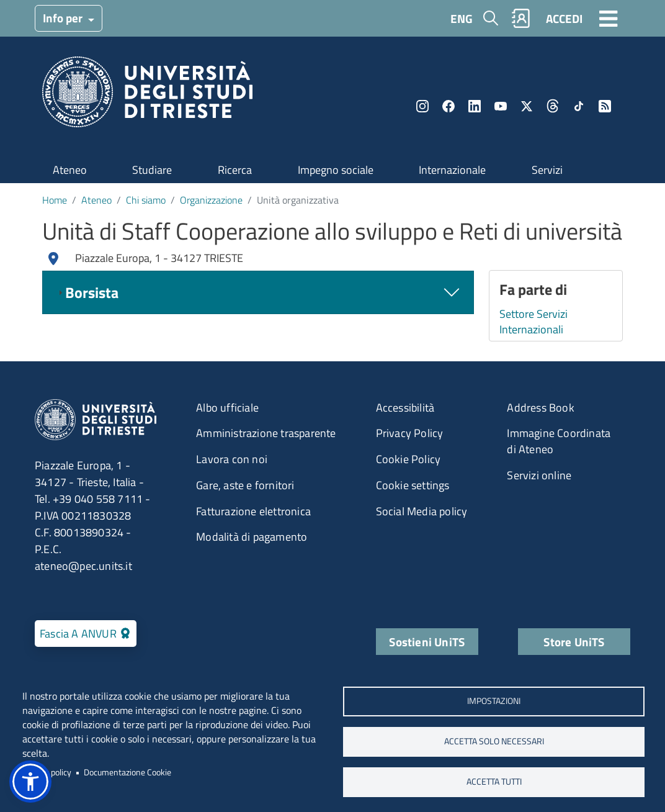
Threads (553, 106)
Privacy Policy (410, 433)
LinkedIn (475, 106)
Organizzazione (211, 200)
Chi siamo (146, 200)
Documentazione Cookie (127, 772)
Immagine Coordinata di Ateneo (559, 441)
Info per (64, 18)
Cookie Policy (408, 459)
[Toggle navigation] (609, 18)
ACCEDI (564, 18)
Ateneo (70, 170)
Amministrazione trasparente (266, 433)
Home (55, 200)
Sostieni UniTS (427, 642)
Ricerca (235, 170)
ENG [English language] (462, 18)
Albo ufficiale (227, 408)
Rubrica (521, 18)
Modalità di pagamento (252, 537)
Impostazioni (494, 701)
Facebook (449, 106)
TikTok (579, 106)
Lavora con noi (232, 459)
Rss (605, 106)
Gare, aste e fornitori (245, 485)
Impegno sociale (336, 170)
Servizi (547, 170)
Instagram (422, 106)
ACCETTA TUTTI (494, 782)
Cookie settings (413, 485)
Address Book (540, 408)
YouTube (501, 106)
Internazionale (452, 170)
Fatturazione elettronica (253, 511)
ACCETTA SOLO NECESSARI (494, 741)
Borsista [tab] (87, 292)
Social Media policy (422, 511)
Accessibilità (405, 408)
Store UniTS (574, 642)
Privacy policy (47, 772)
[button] (30, 782)
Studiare (152, 170)
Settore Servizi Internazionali (533, 322)
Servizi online (539, 475)
